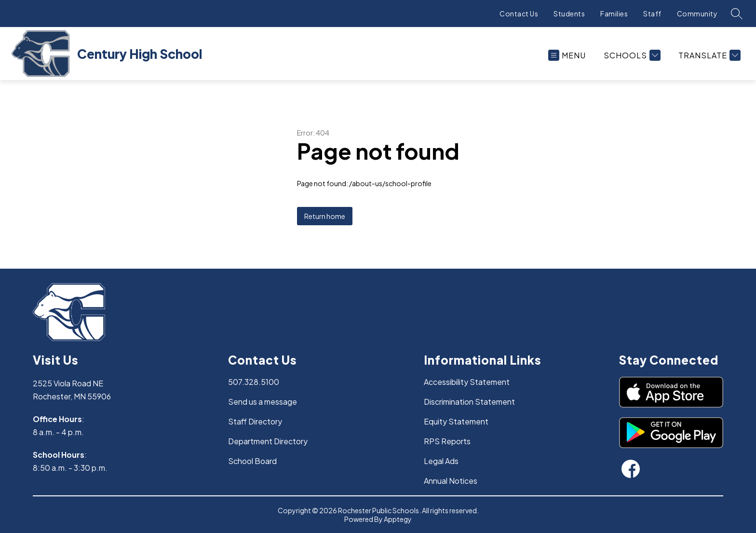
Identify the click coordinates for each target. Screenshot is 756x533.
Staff (652, 14)
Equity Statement (456, 421)
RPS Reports (447, 441)
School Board (252, 461)
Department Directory (268, 441)
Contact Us (519, 14)
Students (569, 14)
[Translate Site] (708, 55)
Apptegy (398, 519)
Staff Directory (255, 421)
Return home (325, 216)
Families (614, 14)
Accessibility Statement (467, 382)
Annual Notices (451, 481)
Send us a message (263, 402)
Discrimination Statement (469, 402)
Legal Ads (441, 461)
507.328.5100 (254, 382)
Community (697, 14)
